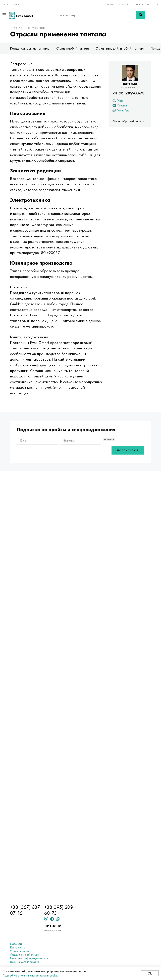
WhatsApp (121, 111)
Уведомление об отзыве (24, 955)
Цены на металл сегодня (25, 962)
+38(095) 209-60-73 (117, 4)
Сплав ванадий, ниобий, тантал (120, 48)
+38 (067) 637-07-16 (26, 910)
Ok (150, 973)
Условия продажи (21, 951)
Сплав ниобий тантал (73, 48)
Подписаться (128, 450)
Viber (118, 101)
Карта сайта (18, 947)
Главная (17, 28)
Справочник (37, 28)
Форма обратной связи (129, 121)
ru (156, 4)
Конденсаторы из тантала (30, 48)
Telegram (120, 106)
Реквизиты (16, 944)
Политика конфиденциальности (29, 958)
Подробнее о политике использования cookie (30, 975)
